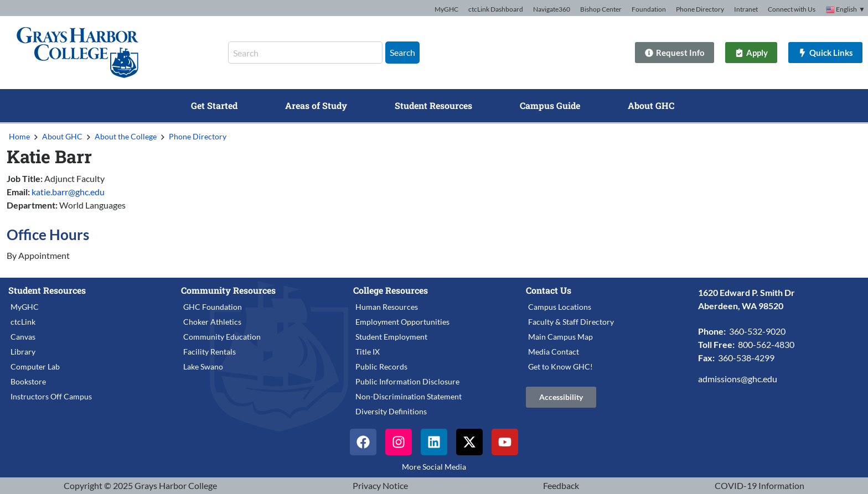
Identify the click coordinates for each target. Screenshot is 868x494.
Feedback (561, 485)
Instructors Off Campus (51, 396)
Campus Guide (550, 105)
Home (19, 136)
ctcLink (23, 322)
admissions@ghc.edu (738, 379)
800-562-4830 (766, 344)
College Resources (391, 290)
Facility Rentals (210, 352)
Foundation (649, 9)
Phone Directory (700, 9)
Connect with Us (792, 9)
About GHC (651, 105)
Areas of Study (316, 105)
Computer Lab (35, 366)
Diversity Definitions (391, 411)
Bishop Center (601, 9)
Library (23, 352)
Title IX (368, 352)
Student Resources (433, 105)
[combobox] (305, 53)
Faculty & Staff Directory (571, 322)
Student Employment (391, 337)
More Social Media (434, 467)
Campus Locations (560, 307)
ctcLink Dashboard (496, 9)
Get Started (214, 105)
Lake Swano (203, 366)
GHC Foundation (213, 307)
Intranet (746, 9)
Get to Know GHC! (560, 366)
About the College (126, 136)
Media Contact (554, 352)
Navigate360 (552, 9)
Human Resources (387, 307)
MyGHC (446, 9)
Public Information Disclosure (407, 381)
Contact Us (549, 290)
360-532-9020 (757, 331)
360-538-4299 (746, 358)
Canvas (23, 337)
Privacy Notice (380, 485)
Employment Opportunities (402, 322)
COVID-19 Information (759, 485)
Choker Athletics (212, 322)
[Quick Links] (822, 53)
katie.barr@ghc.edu (68, 192)
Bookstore (28, 381)
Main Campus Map (560, 337)
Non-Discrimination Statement (409, 396)
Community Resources (228, 290)
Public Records (381, 366)
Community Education (222, 337)
